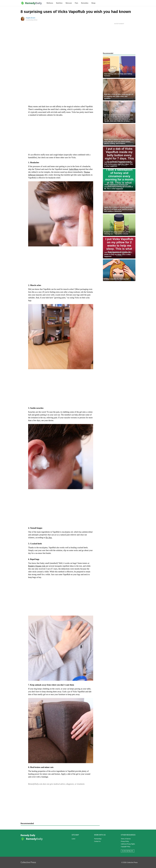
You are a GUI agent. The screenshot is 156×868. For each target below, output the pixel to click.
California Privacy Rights (128, 844)
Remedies (85, 3)
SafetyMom (74, 169)
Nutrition (59, 3)
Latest (73, 839)
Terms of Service (126, 839)
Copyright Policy (126, 847)
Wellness (50, 3)
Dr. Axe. (49, 538)
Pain (76, 3)
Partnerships (98, 839)
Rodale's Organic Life (37, 566)
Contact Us (97, 841)
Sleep (93, 3)
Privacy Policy (125, 841)
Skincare (69, 3)
